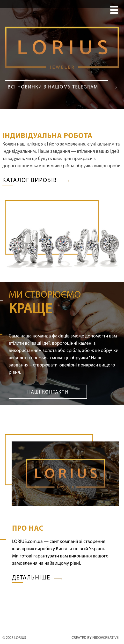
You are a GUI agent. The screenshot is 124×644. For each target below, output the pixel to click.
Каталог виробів (30, 180)
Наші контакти (48, 392)
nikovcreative (105, 638)
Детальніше (31, 578)
